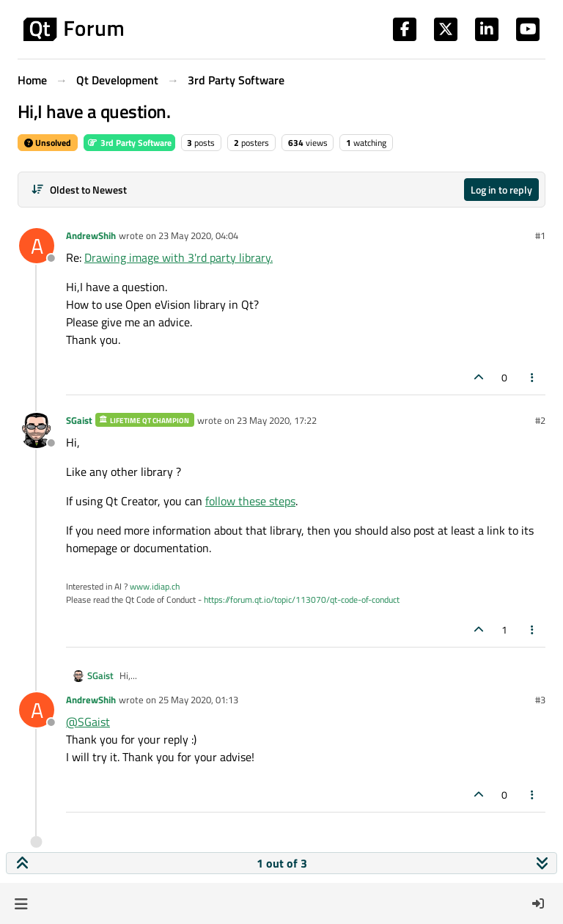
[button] (21, 903)
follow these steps (250, 501)
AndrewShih (91, 235)
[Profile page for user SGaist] (37, 430)
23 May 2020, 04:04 (198, 235)
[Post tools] (533, 377)
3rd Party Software (129, 143)
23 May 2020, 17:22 (277, 420)
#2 (540, 420)
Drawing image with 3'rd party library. (179, 257)
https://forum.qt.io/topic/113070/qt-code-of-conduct (302, 599)
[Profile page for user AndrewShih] (37, 246)
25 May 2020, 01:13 (198, 700)
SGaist (79, 420)
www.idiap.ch (155, 586)
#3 (540, 700)
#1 (540, 235)
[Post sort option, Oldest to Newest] (79, 190)
